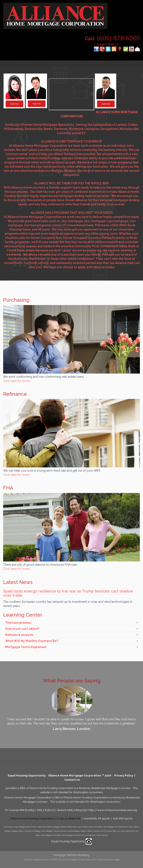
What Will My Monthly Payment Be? (32, 641)
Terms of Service (105, 860)
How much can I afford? (22, 629)
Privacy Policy (124, 776)
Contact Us (72, 780)
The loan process (18, 623)
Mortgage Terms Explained (26, 647)
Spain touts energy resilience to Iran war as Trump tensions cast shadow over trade (68, 593)
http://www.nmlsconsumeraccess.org (113, 810)
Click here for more (16, 381)
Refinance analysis (19, 635)
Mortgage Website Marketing (72, 855)
